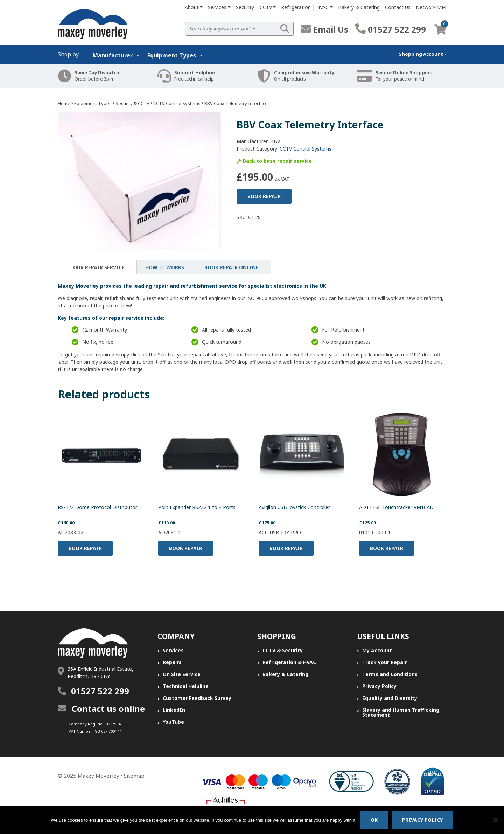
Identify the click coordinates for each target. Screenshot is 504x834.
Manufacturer (117, 55)
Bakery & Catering (359, 7)
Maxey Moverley (99, 776)
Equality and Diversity (390, 698)
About (192, 7)
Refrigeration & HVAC (289, 662)
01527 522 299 (391, 29)
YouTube (173, 722)
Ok (374, 820)
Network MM (431, 7)
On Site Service (182, 674)
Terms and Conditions (390, 674)
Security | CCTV (254, 7)
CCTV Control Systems (177, 103)
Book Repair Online (232, 267)
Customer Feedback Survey (197, 698)
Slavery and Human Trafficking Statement (401, 712)
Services (217, 7)
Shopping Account (421, 54)
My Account (377, 650)
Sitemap (134, 776)
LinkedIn (174, 710)
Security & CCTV (132, 103)
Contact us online (101, 708)
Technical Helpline (186, 686)
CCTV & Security (283, 650)
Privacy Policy (379, 686)
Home (64, 103)
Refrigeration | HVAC (305, 7)
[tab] (99, 267)
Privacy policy (422, 820)
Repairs (172, 662)
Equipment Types (176, 55)
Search (285, 29)
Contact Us (398, 7)
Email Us (324, 29)
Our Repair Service (99, 267)
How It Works (165, 267)
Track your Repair (384, 662)
